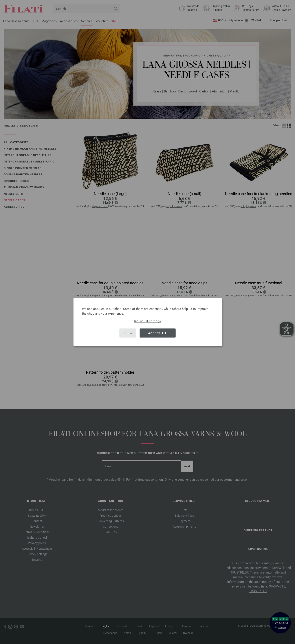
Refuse (128, 333)
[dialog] (148, 322)
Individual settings (148, 321)
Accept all (158, 333)
